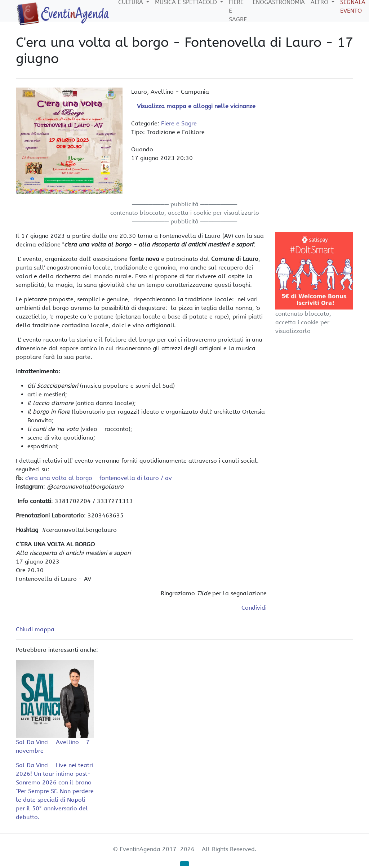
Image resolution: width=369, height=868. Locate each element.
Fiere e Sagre (179, 123)
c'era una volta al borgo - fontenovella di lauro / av (99, 478)
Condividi (254, 608)
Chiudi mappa (35, 629)
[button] (184, 864)
